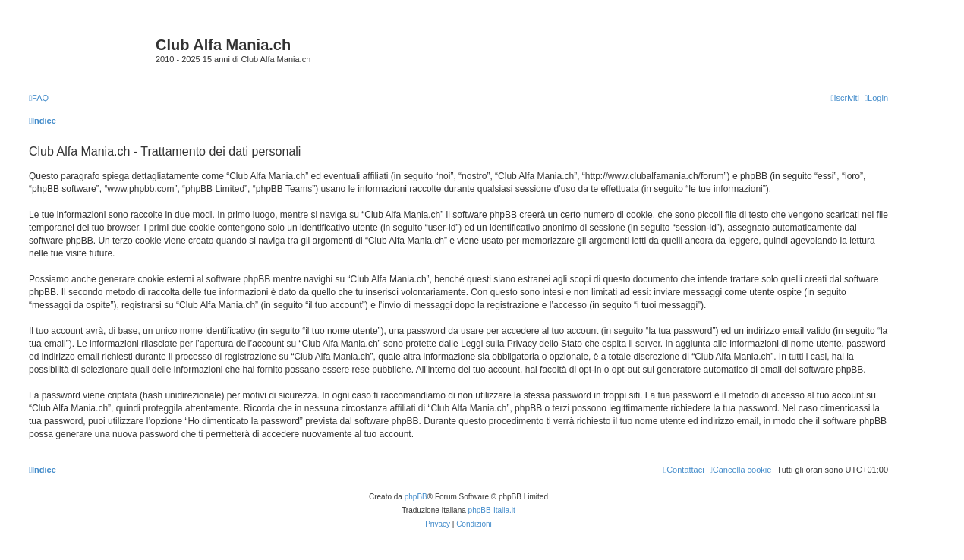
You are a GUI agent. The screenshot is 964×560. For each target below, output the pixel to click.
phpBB (416, 497)
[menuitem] (39, 98)
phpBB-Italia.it (492, 510)
